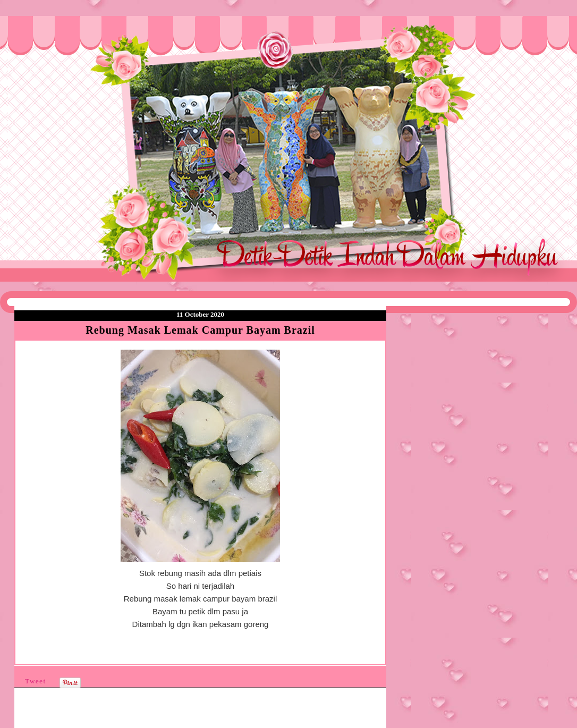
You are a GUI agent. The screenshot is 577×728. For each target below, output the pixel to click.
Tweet (36, 681)
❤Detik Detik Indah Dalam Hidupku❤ (75, 41)
